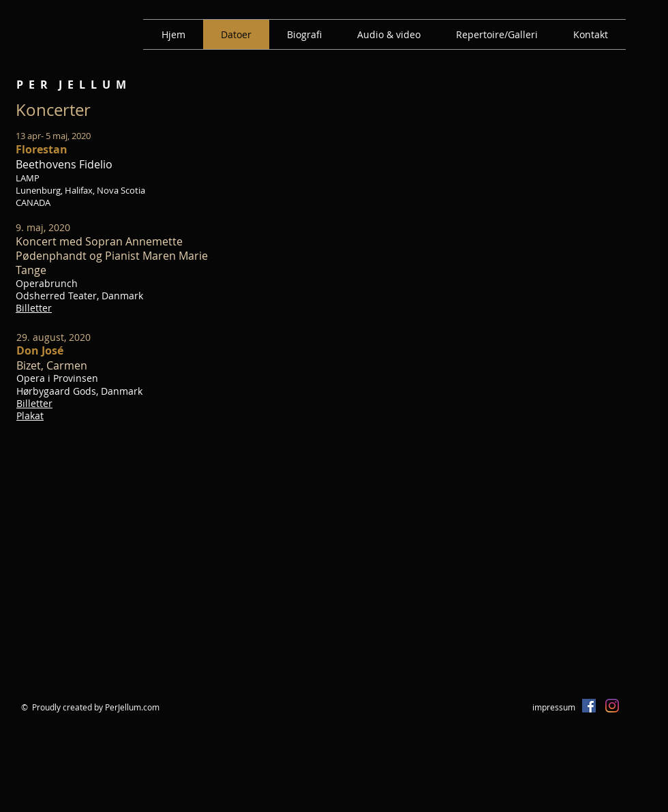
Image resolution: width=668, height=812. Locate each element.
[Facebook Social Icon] (589, 706)
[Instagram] (612, 706)
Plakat (30, 416)
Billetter (34, 308)
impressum (554, 707)
